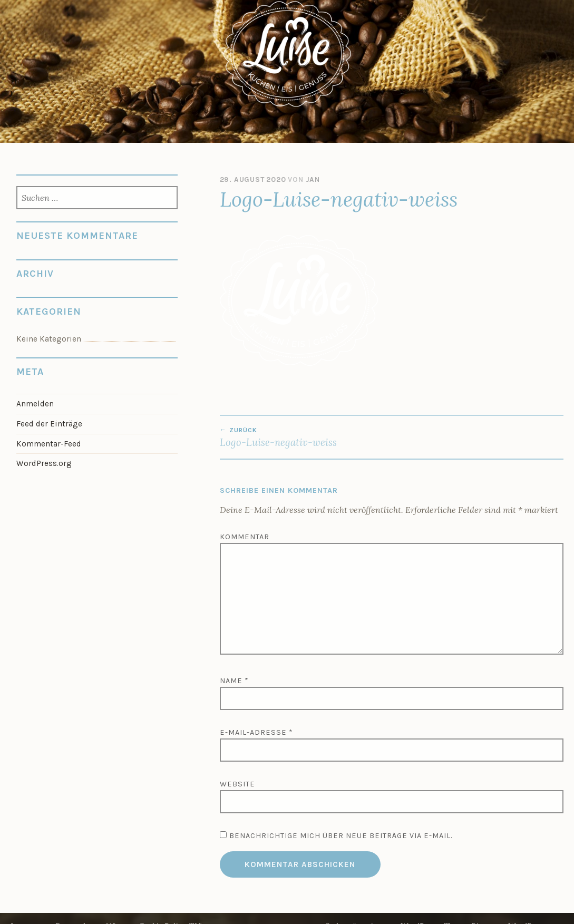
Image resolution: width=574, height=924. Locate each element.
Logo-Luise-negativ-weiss (306, 437)
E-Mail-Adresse (256, 732)
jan (313, 179)
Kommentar (245, 537)
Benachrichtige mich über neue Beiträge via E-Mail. (341, 836)
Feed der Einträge (49, 424)
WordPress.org (44, 463)
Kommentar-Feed (49, 444)
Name (234, 681)
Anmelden (35, 404)
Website (237, 784)
